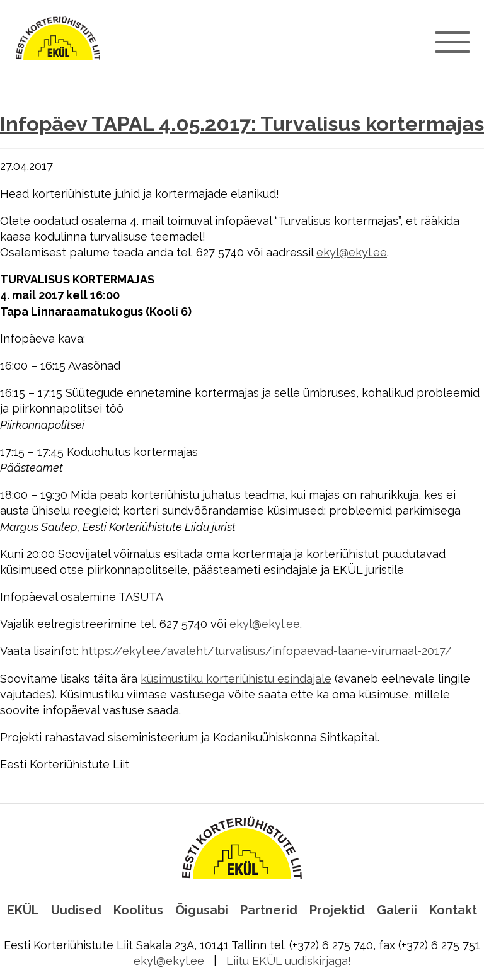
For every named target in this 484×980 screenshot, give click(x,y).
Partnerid (269, 910)
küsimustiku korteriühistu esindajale (236, 679)
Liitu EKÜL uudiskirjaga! (289, 961)
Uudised (76, 910)
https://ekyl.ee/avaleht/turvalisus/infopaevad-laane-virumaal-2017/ (267, 651)
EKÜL (23, 910)
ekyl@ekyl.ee (352, 252)
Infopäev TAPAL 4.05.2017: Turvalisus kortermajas (242, 124)
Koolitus (138, 910)
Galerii (397, 910)
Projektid (337, 910)
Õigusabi (202, 910)
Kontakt (453, 910)
